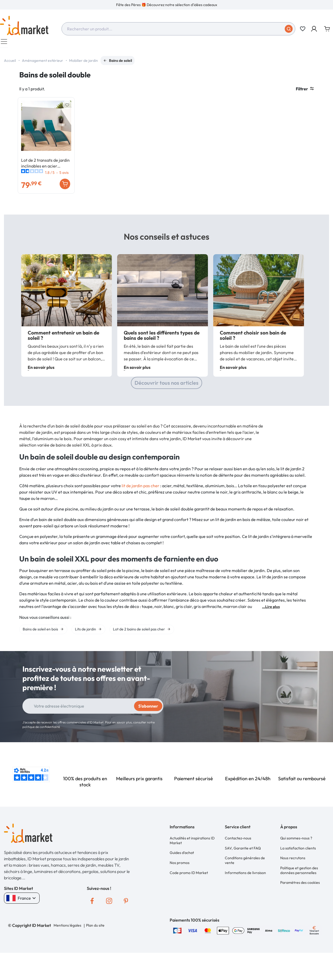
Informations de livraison (245, 889)
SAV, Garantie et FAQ (243, 868)
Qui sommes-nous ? (296, 860)
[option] (166, 5)
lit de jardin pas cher (141, 508)
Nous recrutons (293, 876)
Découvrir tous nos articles (166, 406)
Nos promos (180, 881)
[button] (314, 29)
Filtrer (305, 91)
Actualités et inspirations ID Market (192, 863)
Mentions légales (67, 948)
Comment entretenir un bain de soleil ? (63, 358)
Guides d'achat (182, 873)
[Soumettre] (289, 29)
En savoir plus (41, 390)
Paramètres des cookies (300, 897)
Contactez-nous (238, 860)
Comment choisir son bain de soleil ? (253, 358)
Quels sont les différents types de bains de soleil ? (162, 358)
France (22, 921)
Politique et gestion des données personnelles (299, 887)
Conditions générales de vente (245, 879)
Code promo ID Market (189, 889)
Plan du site (94, 948)
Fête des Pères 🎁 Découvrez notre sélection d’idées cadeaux (167, 5)
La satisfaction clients (298, 868)
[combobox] (178, 29)
